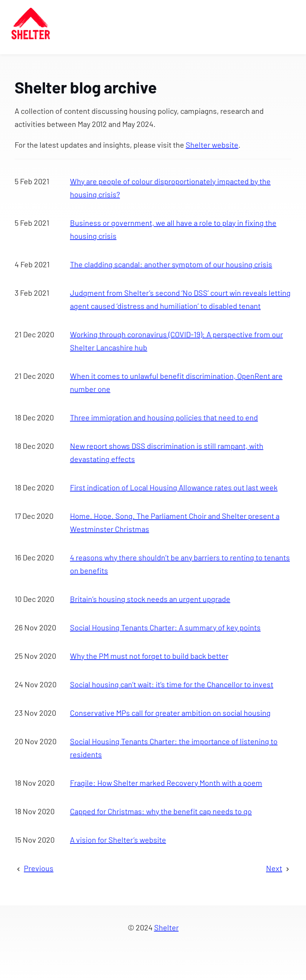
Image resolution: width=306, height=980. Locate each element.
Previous (39, 868)
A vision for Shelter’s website (118, 840)
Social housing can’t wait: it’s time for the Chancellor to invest (172, 684)
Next (274, 868)
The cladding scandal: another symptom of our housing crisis (171, 264)
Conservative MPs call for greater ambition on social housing (170, 713)
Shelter (166, 927)
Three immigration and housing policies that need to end (164, 417)
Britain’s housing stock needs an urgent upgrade (150, 599)
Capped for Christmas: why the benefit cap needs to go (161, 811)
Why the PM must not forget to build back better (149, 656)
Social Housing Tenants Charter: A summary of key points (165, 627)
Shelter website (212, 145)
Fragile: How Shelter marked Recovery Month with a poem (166, 783)
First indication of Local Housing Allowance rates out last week (174, 487)
